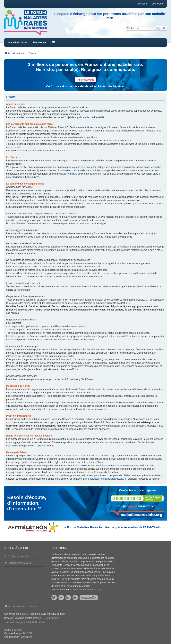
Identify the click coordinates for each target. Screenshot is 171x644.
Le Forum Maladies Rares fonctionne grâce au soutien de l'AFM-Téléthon (113, 527)
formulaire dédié (75, 174)
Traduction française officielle (19, 622)
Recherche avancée (18, 556)
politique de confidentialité (91, 117)
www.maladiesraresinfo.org (87, 590)
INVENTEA (42, 618)
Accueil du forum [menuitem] (18, 43)
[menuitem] (12, 637)
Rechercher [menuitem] (40, 43)
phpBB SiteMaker (13, 630)
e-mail (133, 506)
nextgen (55, 618)
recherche (156, 167)
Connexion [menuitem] (157, 4)
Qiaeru (41, 622)
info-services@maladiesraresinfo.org (104, 479)
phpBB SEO (26, 633)
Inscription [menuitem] (143, 4)
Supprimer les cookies (19, 563)
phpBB (24, 614)
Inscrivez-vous (85, 80)
